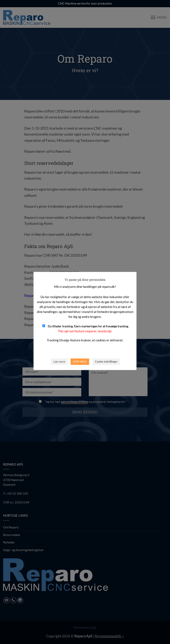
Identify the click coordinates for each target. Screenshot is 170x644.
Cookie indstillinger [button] (106, 362)
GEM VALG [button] (80, 362)
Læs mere (59, 362)
